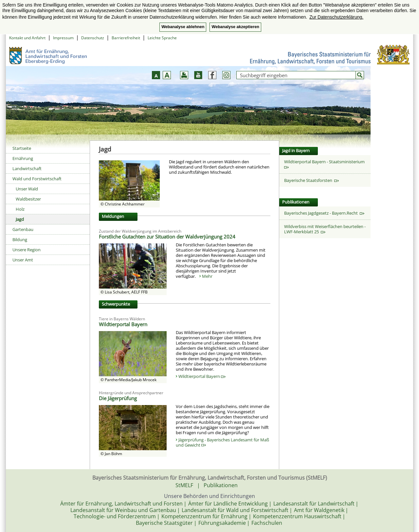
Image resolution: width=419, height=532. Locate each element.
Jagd (20, 219)
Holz (20, 209)
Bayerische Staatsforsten (311, 180)
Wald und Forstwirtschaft (37, 179)
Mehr (207, 276)
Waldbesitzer (28, 199)
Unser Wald (27, 189)
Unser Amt (23, 260)
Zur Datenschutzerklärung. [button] (336, 17)
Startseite (22, 148)
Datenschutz (93, 38)
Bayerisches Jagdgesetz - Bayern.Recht (324, 213)
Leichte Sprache (162, 38)
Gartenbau (23, 229)
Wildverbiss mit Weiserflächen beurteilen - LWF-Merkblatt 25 (325, 229)
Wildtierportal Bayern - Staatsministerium (325, 164)
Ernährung (23, 158)
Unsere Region (27, 250)
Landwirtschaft (27, 168)
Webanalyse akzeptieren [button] (235, 27)
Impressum (63, 38)
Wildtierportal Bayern (202, 376)
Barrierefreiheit (126, 38)
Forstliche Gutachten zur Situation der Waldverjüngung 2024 (167, 237)
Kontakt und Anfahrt (27, 38)
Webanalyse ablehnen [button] (183, 27)
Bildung (20, 239)
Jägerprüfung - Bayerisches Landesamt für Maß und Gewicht (222, 442)
